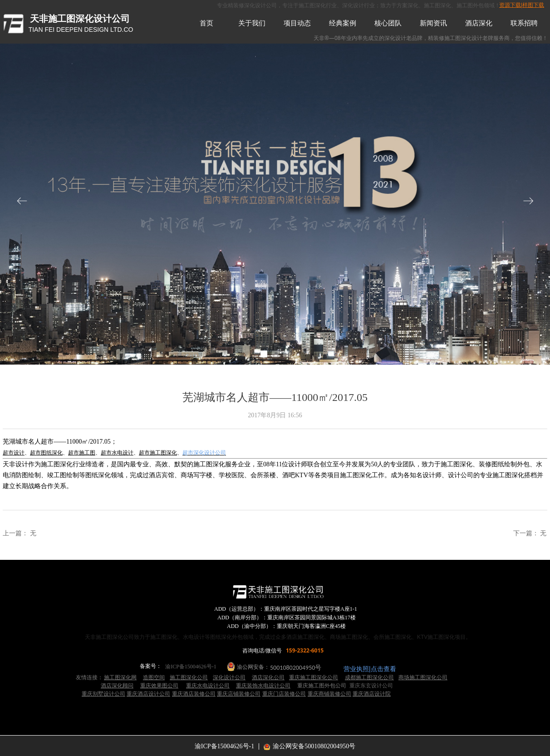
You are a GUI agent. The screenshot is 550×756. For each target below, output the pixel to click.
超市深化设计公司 (204, 453)
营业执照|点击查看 (370, 669)
